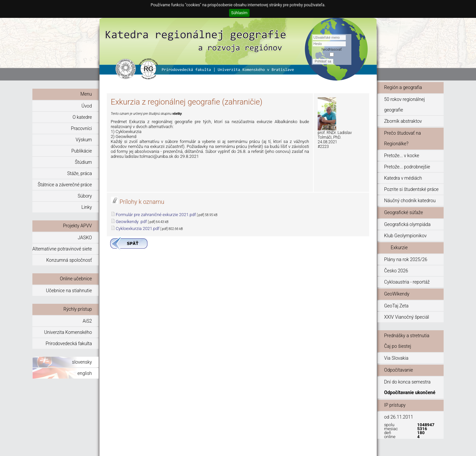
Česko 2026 (396, 271)
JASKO (85, 238)
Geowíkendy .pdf (131, 222)
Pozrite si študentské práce (411, 189)
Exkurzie (399, 248)
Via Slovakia (396, 358)
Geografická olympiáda (407, 224)
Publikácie (82, 151)
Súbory (85, 196)
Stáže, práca (79, 173)
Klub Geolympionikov (405, 236)
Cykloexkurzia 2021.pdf (138, 228)
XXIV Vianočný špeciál (407, 317)
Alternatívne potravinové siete (62, 249)
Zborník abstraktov (403, 121)
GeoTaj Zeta (396, 306)
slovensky (82, 362)
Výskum (84, 140)
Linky (87, 207)
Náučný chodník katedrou (410, 201)
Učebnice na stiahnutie (69, 291)
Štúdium (83, 162)
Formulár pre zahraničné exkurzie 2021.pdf (156, 215)
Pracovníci (81, 128)
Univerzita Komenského (68, 332)
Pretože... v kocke (402, 156)
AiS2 (87, 321)
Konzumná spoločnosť (69, 260)
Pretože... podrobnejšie (407, 167)
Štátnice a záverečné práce (65, 185)
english (85, 373)
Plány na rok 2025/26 (406, 259)
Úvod (87, 106)
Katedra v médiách (403, 178)
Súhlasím (239, 13)
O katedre (82, 117)
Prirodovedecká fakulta (69, 343)
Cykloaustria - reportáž (407, 282)
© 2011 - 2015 (353, 448)
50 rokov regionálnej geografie (404, 105)
